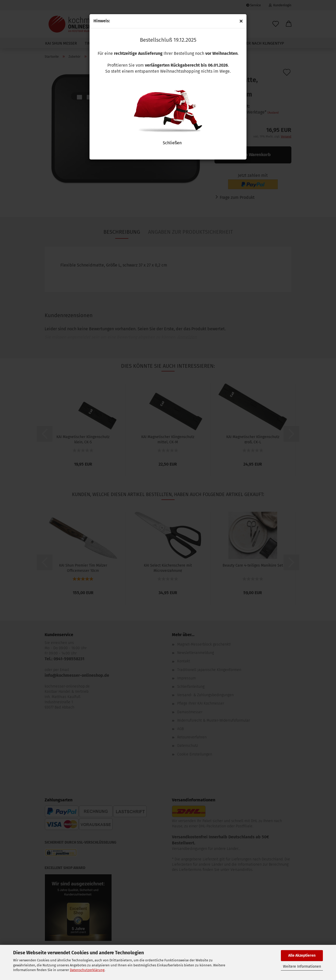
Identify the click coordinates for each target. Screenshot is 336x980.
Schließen (168, 143)
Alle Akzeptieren (302, 955)
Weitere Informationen (302, 966)
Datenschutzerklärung (87, 970)
